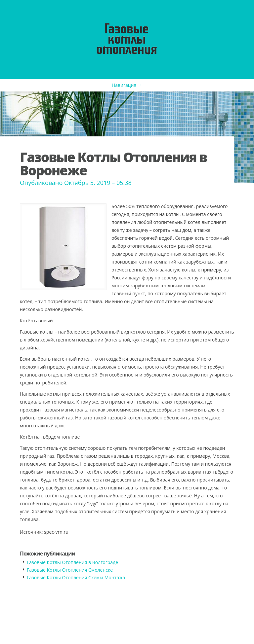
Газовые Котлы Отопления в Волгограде (72, 562)
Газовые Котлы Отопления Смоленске (70, 570)
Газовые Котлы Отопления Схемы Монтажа (76, 577)
